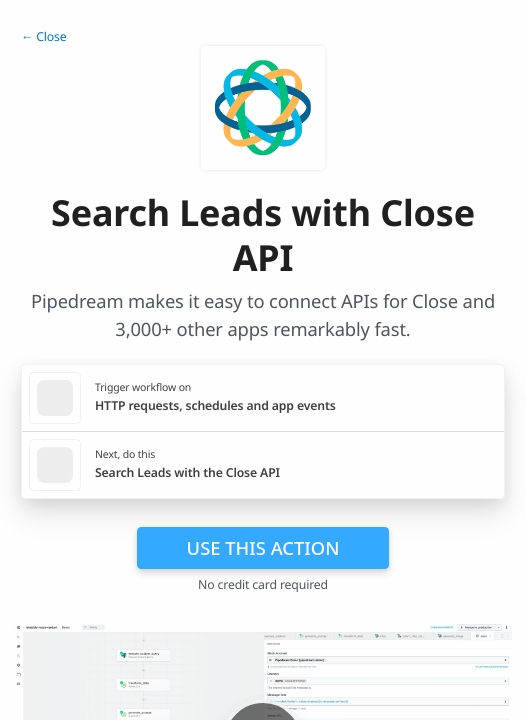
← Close (44, 36)
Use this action (263, 547)
